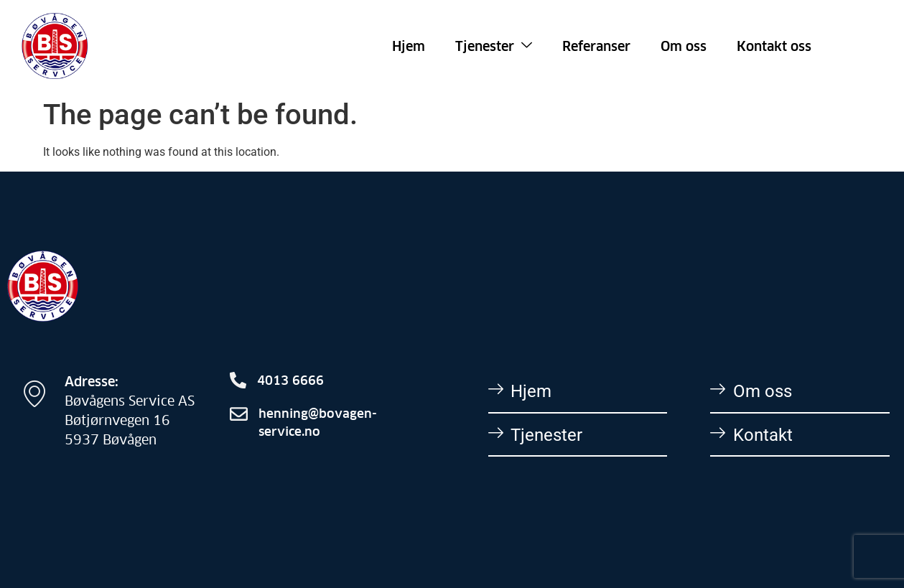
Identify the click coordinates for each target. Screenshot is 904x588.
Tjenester (494, 46)
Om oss (684, 46)
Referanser (596, 46)
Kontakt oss (774, 46)
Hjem (409, 46)
